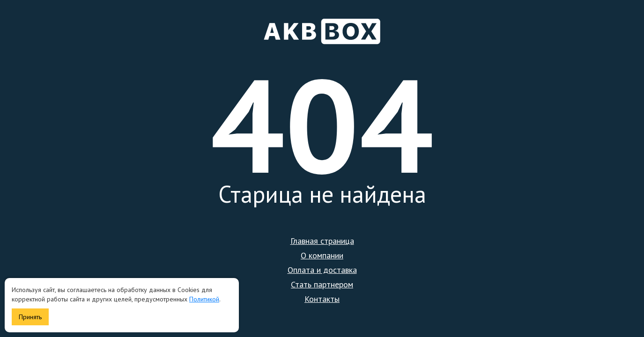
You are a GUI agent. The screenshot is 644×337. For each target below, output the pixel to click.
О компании (322, 255)
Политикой (204, 299)
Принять (30, 317)
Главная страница (322, 241)
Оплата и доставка (322, 270)
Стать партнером (322, 284)
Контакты (322, 299)
